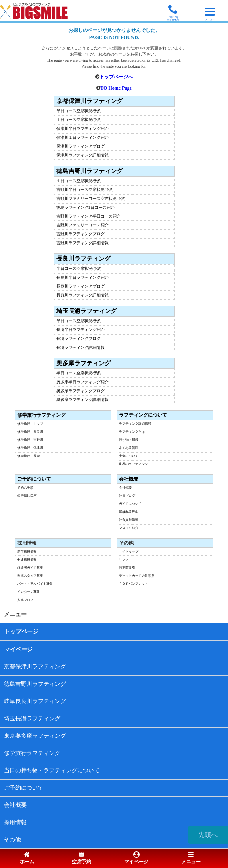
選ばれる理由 (129, 512)
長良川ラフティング (83, 259)
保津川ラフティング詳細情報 (82, 155)
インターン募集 (29, 592)
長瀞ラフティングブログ (78, 339)
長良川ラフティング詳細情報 (82, 295)
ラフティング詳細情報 (135, 424)
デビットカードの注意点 (137, 576)
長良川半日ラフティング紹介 (82, 278)
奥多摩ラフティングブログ (80, 391)
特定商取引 (127, 568)
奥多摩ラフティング (83, 363)
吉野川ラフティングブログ (80, 234)
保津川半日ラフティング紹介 (82, 129)
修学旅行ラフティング (41, 415)
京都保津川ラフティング (89, 101)
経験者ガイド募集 (30, 568)
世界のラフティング (134, 464)
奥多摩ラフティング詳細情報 (82, 400)
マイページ (18, 649)
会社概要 (129, 479)
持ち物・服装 (129, 440)
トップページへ (116, 77)
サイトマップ (129, 552)
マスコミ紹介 (129, 528)
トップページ (21, 632)
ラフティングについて (143, 415)
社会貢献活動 (129, 520)
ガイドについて (130, 504)
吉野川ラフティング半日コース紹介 (88, 216)
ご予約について (34, 479)
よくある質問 (129, 448)
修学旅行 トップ (30, 424)
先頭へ (208, 835)
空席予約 (82, 858)
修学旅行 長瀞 (29, 456)
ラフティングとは (132, 432)
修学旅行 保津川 (30, 448)
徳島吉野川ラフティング (89, 171)
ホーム (27, 858)
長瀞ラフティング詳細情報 (80, 348)
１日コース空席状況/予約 (79, 120)
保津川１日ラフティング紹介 (82, 138)
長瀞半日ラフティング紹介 (80, 330)
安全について (129, 456)
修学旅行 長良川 (30, 432)
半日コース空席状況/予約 (79, 111)
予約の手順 (25, 488)
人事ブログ (25, 600)
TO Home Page (116, 88)
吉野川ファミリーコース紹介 (82, 225)
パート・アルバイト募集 (35, 584)
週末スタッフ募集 (30, 576)
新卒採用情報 (27, 552)
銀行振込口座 (27, 496)
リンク (124, 560)
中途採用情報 (27, 560)
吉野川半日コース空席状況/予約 (85, 190)
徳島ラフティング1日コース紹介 (85, 208)
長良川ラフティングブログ (80, 286)
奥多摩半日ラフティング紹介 (82, 382)
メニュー (191, 858)
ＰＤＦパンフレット (134, 584)
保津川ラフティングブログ (80, 146)
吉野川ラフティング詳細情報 (82, 243)
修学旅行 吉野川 (30, 440)
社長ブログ (127, 496)
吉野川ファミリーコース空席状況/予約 (91, 199)
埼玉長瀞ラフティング (86, 311)
